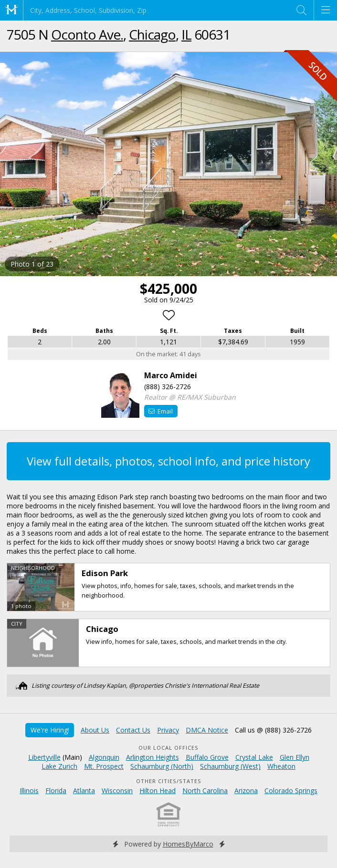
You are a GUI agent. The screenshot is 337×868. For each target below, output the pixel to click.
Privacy (168, 730)
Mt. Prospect (104, 766)
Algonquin (104, 757)
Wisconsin (117, 790)
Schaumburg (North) (162, 766)
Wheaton (281, 766)
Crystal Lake (254, 757)
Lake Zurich (59, 766)
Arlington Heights (153, 757)
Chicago (152, 34)
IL (186, 34)
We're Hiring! (50, 730)
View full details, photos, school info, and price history (168, 461)
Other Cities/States (169, 781)
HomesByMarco (188, 844)
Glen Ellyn (295, 757)
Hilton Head (158, 790)
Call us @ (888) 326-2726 (273, 730)
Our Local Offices (168, 748)
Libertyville (44, 757)
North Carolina (205, 790)
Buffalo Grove (207, 757)
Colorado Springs (291, 790)
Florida (56, 790)
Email (161, 411)
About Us (95, 730)
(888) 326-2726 (168, 387)
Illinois (29, 790)
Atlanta (84, 790)
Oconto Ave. (87, 34)
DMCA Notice (207, 730)
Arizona (246, 790)
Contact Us (133, 730)
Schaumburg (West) (230, 766)
